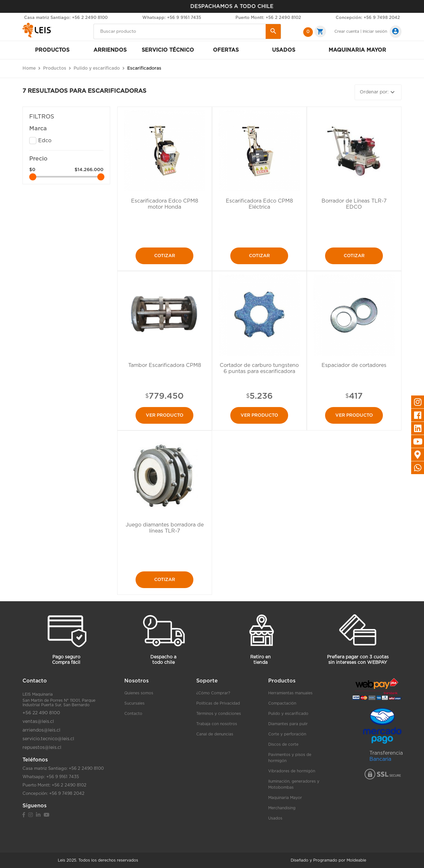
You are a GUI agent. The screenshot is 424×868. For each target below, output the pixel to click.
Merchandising (282, 808)
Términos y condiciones (219, 714)
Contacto (133, 714)
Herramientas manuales (290, 693)
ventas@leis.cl (38, 722)
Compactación (282, 703)
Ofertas (226, 50)
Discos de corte (283, 744)
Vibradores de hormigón (292, 771)
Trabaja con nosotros (217, 724)
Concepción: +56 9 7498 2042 (368, 18)
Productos (52, 50)
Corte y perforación (287, 734)
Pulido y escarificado (288, 714)
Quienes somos (139, 693)
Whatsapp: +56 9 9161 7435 (172, 18)
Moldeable (356, 860)
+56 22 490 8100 (41, 713)
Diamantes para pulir (288, 724)
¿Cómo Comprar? (213, 693)
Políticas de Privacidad (218, 703)
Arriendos (110, 50)
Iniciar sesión (375, 31)
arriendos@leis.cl (41, 730)
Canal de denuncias (215, 734)
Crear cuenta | (348, 31)
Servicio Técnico (168, 50)
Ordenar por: (378, 92)
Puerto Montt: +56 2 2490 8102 (268, 18)
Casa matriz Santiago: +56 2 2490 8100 (66, 18)
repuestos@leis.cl (42, 748)
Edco (45, 141)
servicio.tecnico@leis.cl (48, 739)
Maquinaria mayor (357, 50)
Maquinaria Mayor (285, 798)
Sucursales (134, 703)
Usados (284, 50)
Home (29, 68)
